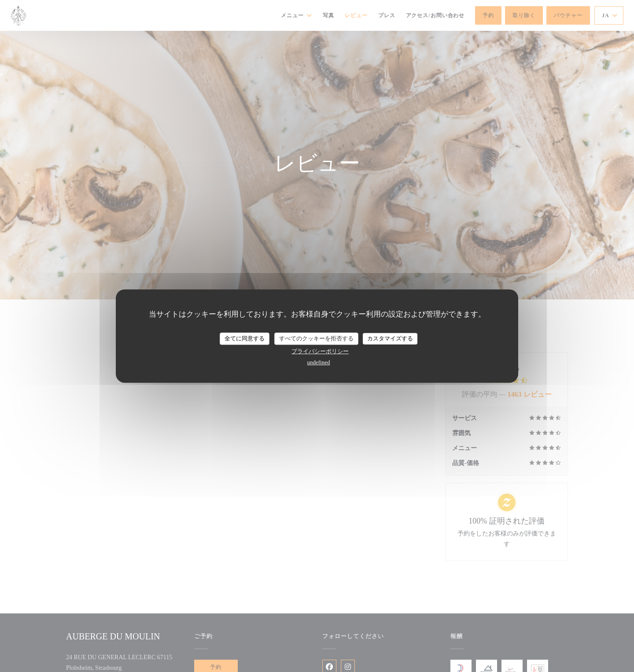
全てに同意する (245, 338)
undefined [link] (319, 362)
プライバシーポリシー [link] (320, 351)
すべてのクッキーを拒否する (316, 338)
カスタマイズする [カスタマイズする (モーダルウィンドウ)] (390, 338)
